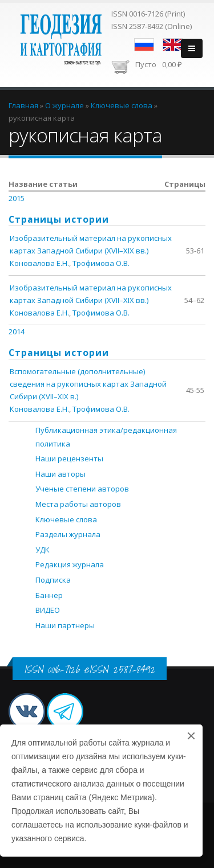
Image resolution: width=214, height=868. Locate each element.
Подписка (53, 580)
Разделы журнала (68, 534)
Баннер (49, 595)
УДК (43, 550)
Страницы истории (59, 219)
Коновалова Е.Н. (39, 263)
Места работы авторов (78, 504)
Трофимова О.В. (101, 263)
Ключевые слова (66, 519)
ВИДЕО (48, 610)
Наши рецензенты (69, 458)
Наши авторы (60, 474)
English (173, 45)
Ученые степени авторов (82, 489)
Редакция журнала (70, 564)
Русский (144, 45)
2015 (17, 198)
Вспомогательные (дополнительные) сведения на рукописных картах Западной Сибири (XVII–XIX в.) (88, 384)
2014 (17, 331)
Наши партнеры (65, 625)
